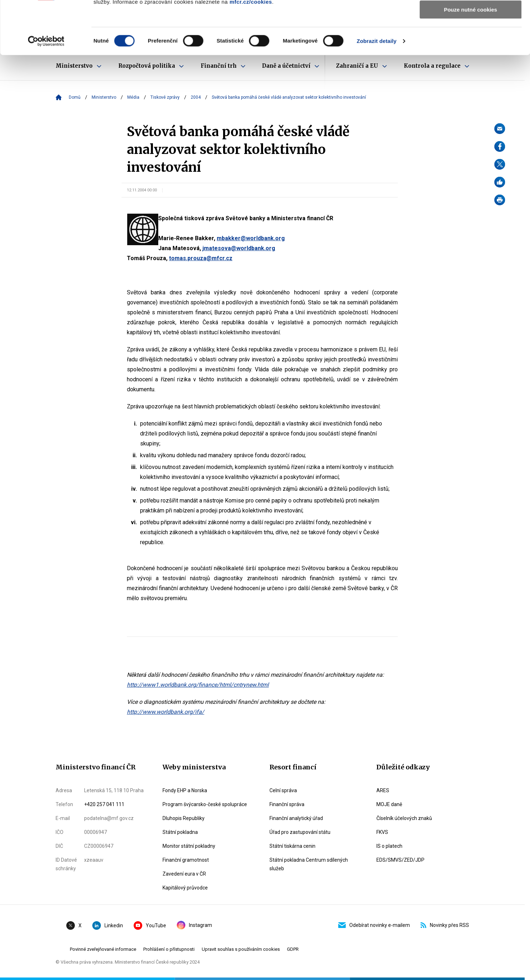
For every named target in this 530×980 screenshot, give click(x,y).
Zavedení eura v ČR (184, 874)
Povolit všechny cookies (470, 18)
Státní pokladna (180, 832)
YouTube (150, 925)
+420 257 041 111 (104, 804)
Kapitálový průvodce (185, 888)
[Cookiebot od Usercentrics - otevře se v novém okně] (46, 91)
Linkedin (108, 925)
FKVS (382, 832)
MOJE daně (389, 804)
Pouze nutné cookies (470, 59)
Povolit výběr (470, 39)
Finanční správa (287, 804)
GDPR (293, 949)
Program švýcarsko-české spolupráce (205, 804)
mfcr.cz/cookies (251, 51)
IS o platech (389, 846)
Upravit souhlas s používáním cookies (241, 949)
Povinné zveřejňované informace (103, 949)
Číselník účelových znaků (404, 818)
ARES (383, 790)
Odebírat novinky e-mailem (374, 925)
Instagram (194, 925)
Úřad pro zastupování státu (300, 832)
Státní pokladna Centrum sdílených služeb (309, 864)
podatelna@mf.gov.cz (109, 818)
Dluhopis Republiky (184, 818)
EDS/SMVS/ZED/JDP (400, 860)
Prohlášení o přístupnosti (169, 949)
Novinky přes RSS (445, 925)
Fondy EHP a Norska (185, 790)
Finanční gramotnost (186, 860)
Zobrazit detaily (377, 91)
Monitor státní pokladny (189, 846)
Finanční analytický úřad (296, 818)
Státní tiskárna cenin (292, 846)
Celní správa (283, 790)
